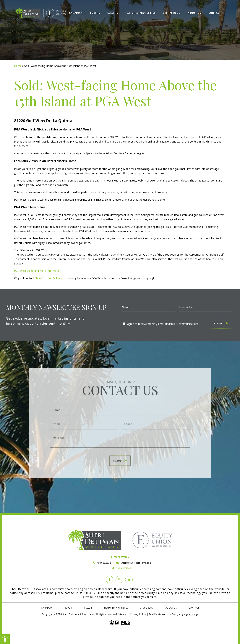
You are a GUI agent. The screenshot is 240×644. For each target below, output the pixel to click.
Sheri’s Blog (172, 12)
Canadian (76, 12)
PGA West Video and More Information (38, 271)
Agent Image (191, 614)
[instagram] (119, 580)
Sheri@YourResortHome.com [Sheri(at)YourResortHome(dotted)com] (136, 563)
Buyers (95, 12)
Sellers (113, 12)
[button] (5, 639)
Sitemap (123, 614)
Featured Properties (140, 12)
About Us (194, 12)
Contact (215, 12)
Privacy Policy (138, 614)
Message (120, 434)
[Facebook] (110, 580)
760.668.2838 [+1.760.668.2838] (104, 563)
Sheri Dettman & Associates (52, 278)
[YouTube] (129, 580)
